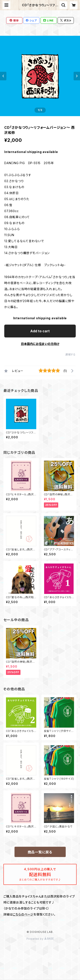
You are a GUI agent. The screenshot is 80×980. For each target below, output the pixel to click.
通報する (71, 354)
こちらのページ (23, 914)
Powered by (40, 939)
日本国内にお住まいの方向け (40, 344)
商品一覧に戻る (40, 852)
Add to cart (40, 331)
